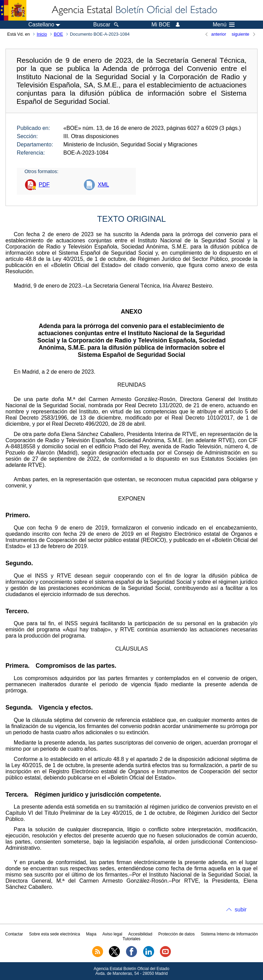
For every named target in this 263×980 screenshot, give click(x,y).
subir (241, 910)
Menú (224, 25)
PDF (44, 185)
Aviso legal (112, 934)
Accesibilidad (140, 934)
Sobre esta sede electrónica (55, 934)
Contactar (14, 934)
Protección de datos (176, 934)
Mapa (91, 934)
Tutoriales (131, 939)
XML (103, 185)
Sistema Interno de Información (229, 934)
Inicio (42, 34)
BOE (58, 34)
